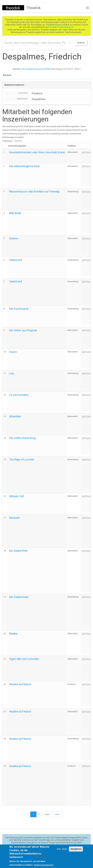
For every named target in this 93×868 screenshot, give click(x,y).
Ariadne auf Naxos (20, 684)
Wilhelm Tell (16, 496)
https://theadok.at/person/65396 (36, 69)
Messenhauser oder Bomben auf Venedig (34, 191)
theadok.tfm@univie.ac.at (61, 27)
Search (81, 43)
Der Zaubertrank (19, 597)
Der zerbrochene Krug (22, 438)
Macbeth (15, 518)
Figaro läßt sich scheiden (24, 659)
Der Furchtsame (19, 309)
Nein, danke (62, 851)
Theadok (33, 8)
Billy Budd (15, 213)
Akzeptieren (76, 851)
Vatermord (16, 260)
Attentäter (15, 416)
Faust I (13, 352)
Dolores (14, 238)
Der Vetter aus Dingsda (23, 330)
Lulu (12, 373)
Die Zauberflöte (19, 551)
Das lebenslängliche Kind (24, 166)
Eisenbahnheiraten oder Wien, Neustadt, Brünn (37, 152)
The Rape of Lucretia (22, 459)
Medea (13, 634)
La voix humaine (19, 395)
